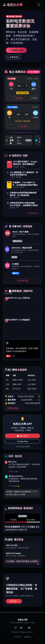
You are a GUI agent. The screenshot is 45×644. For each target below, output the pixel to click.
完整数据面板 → (14, 408)
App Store (23, 436)
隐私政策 (28, 637)
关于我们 (17, 637)
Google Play (22, 441)
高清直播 (18, 98)
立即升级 (14, 601)
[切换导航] (39, 5)
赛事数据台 (13, 57)
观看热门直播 (16, 50)
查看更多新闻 (34, 213)
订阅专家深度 (23, 280)
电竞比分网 (13, 5)
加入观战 (23, 126)
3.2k (34, 98)
